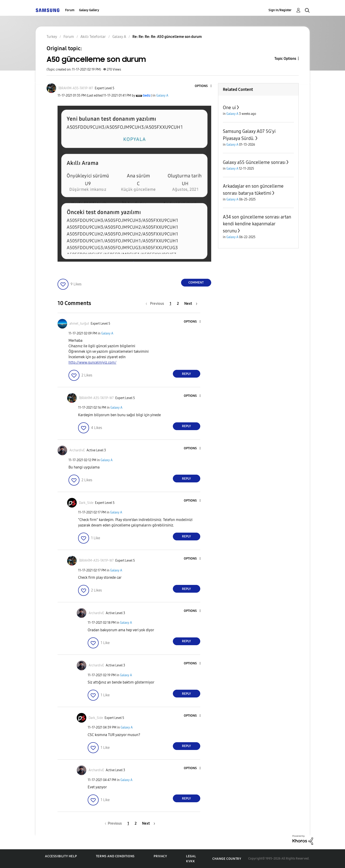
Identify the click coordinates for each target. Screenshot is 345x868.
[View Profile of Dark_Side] (86, 503)
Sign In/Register (280, 10)
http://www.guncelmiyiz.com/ (92, 362)
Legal (191, 856)
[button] (203, 86)
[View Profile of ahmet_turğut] (79, 324)
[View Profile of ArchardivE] (77, 450)
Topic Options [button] (285, 59)
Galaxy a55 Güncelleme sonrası (254, 162)
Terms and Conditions (115, 856)
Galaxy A (162, 96)
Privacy (160, 856)
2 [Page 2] (178, 304)
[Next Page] (191, 304)
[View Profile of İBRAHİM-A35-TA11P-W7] (76, 88)
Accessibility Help (61, 856)
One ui (229, 108)
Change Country (227, 859)
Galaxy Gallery (89, 10)
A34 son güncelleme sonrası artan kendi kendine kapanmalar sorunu (257, 224)
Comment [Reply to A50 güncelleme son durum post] (196, 283)
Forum (70, 10)
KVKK (190, 861)
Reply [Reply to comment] (186, 374)
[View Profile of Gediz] (147, 96)
